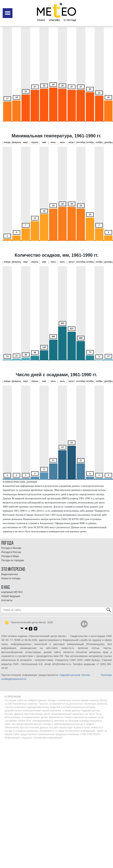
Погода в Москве (11, 548)
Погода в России (11, 552)
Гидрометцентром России (75, 675)
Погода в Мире (10, 556)
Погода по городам (13, 560)
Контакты (7, 600)
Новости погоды (11, 578)
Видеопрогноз (10, 574)
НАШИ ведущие (11, 596)
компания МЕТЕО (12, 592)
